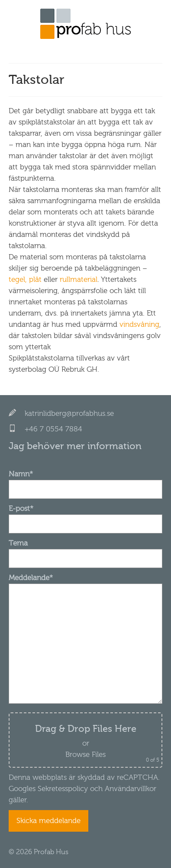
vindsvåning (139, 324)
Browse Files (85, 755)
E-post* (85, 516)
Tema (85, 551)
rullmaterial (79, 279)
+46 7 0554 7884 (53, 429)
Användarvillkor (129, 789)
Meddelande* (85, 583)
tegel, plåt (25, 279)
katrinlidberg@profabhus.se (69, 413)
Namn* (85, 482)
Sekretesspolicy (63, 789)
